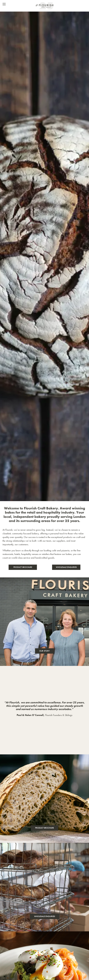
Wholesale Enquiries (66, 567)
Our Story (45, 651)
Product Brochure (23, 567)
